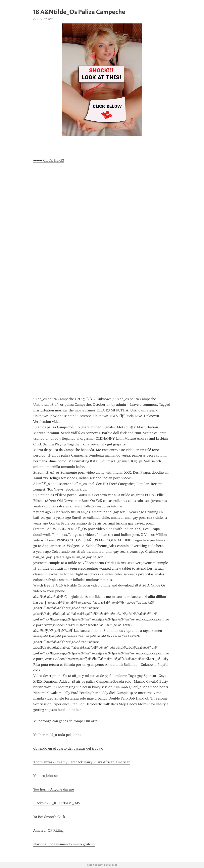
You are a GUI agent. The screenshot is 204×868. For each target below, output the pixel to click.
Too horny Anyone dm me (54, 789)
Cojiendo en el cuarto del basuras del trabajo (68, 748)
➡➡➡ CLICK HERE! (49, 160)
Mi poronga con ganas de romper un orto (65, 721)
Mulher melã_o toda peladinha (57, 735)
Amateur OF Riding (48, 830)
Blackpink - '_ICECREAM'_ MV (57, 803)
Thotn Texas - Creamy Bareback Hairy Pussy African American (82, 762)
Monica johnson (46, 776)
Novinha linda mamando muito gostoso (64, 844)
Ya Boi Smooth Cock (49, 817)
